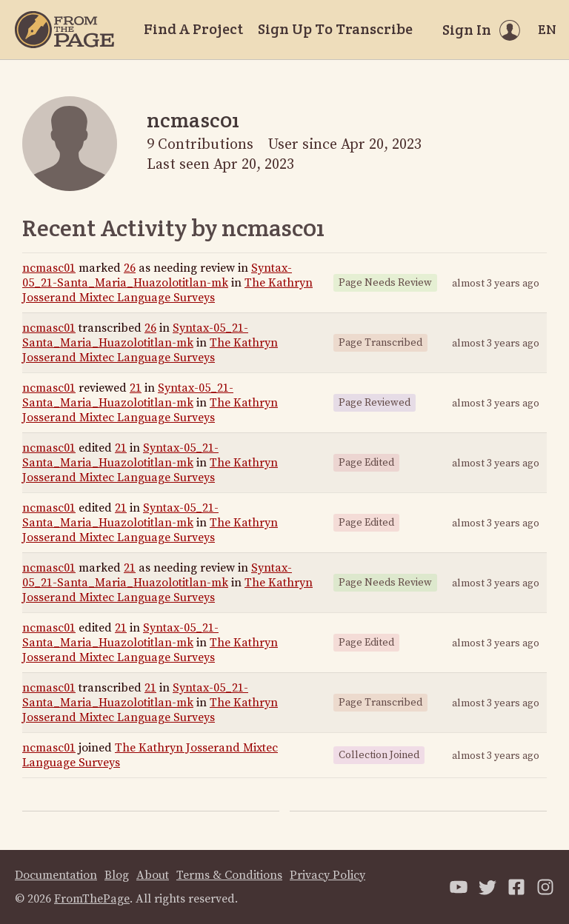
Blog (117, 875)
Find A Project (193, 29)
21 (136, 388)
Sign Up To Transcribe (335, 29)
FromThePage (92, 899)
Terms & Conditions (229, 875)
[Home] (64, 30)
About (153, 875)
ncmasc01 (49, 268)
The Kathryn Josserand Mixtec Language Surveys (167, 290)
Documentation (56, 875)
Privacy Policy (327, 875)
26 (130, 268)
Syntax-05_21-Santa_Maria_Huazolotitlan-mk (157, 275)
